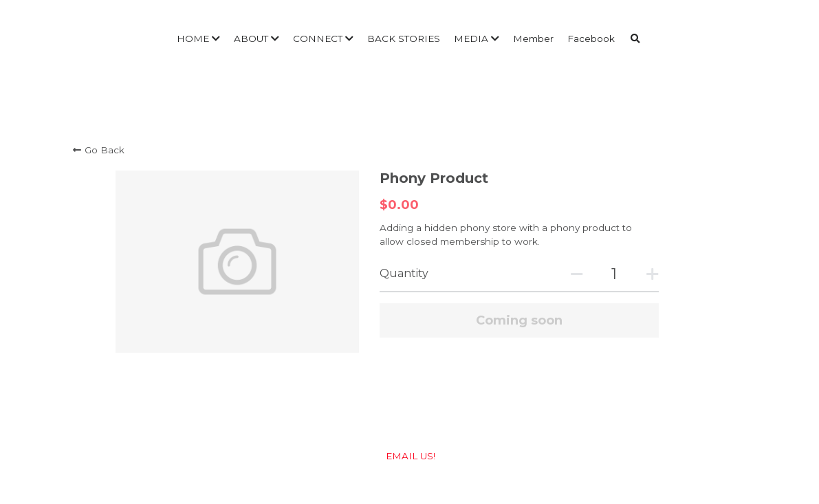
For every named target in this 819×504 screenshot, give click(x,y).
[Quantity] (614, 274)
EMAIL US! (409, 456)
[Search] (635, 39)
